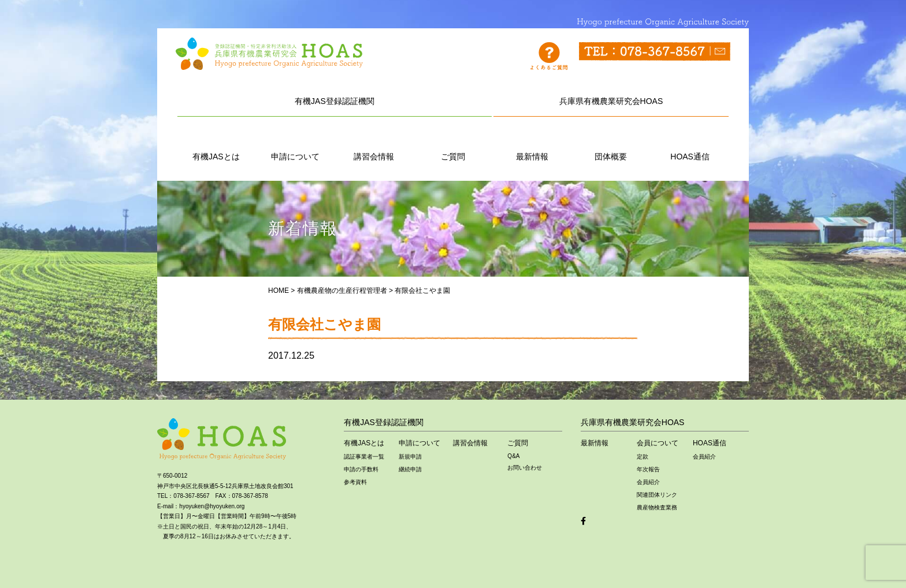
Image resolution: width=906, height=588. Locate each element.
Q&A (513, 456)
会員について (658, 443)
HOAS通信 (690, 144)
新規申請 (410, 457)
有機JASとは (216, 144)
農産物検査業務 (657, 507)
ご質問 (453, 144)
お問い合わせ (525, 468)
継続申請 (410, 469)
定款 (643, 457)
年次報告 (648, 469)
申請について (295, 144)
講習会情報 (374, 144)
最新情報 (532, 144)
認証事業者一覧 (364, 457)
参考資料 (355, 482)
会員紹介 (648, 482)
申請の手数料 (361, 469)
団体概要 (611, 144)
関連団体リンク (657, 495)
